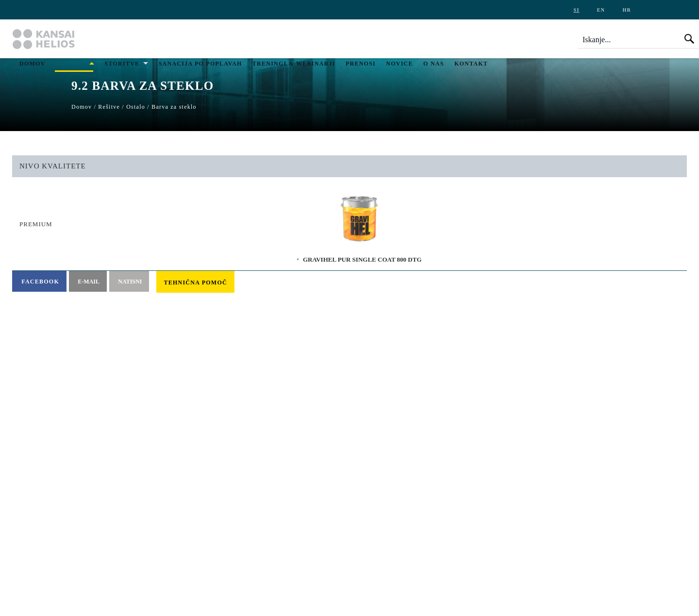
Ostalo (136, 107)
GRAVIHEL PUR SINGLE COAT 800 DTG (362, 259)
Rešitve (71, 64)
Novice (399, 64)
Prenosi (361, 64)
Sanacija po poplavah (200, 64)
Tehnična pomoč (195, 283)
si (577, 10)
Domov (33, 64)
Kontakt (471, 64)
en (601, 10)
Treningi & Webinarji (294, 64)
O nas (434, 64)
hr (627, 10)
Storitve (122, 64)
